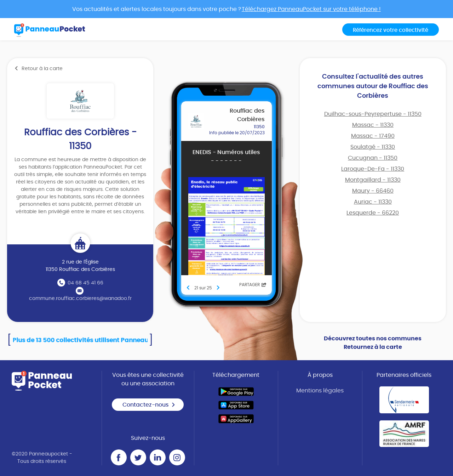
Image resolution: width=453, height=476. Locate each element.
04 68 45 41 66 (85, 283)
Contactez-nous (149, 405)
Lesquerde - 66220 (373, 213)
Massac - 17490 (373, 136)
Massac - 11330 (373, 125)
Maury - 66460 (373, 191)
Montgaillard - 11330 (373, 180)
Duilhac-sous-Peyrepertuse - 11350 (373, 114)
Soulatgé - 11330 (373, 147)
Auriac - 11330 (373, 202)
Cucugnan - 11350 (373, 158)
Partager (253, 285)
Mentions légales (320, 391)
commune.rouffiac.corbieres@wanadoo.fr (80, 299)
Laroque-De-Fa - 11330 (373, 169)
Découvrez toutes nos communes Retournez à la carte (373, 343)
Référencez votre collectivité (391, 30)
